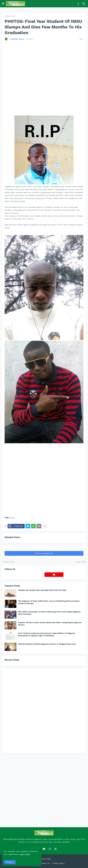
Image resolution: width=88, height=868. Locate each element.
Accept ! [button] (10, 862)
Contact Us (44, 863)
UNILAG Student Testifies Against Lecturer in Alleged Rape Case (47, 644)
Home (7, 16)
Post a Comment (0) (44, 553)
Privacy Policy (58, 863)
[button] (3, 4)
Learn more (25, 854)
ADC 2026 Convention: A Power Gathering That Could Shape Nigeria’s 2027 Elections (49, 613)
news (13, 16)
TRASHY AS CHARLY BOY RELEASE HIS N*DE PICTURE (42, 590)
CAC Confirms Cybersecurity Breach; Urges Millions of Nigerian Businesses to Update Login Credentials (47, 634)
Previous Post (9, 562)
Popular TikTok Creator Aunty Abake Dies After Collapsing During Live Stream (50, 624)
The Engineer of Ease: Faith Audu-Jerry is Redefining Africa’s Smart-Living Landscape (49, 602)
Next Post (81, 562)
